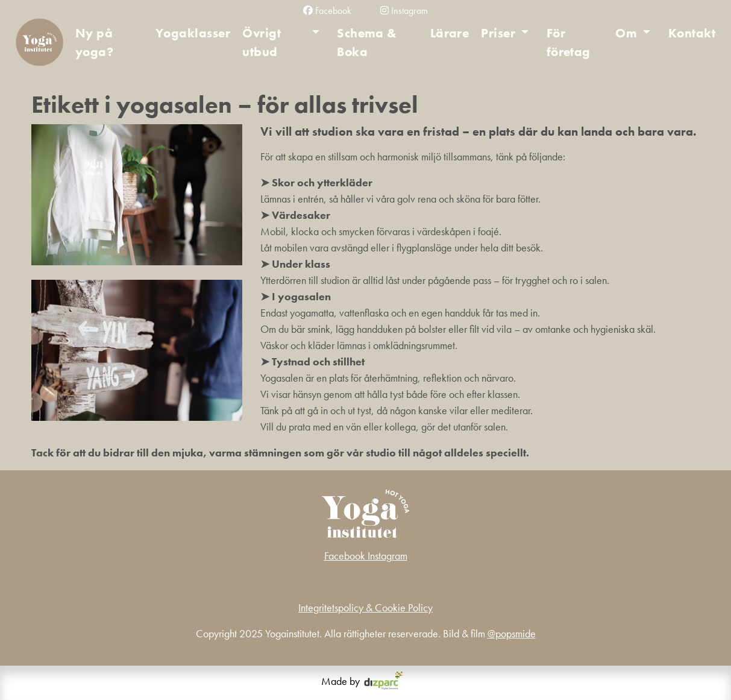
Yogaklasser (193, 33)
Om (626, 33)
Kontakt (692, 33)
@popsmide (512, 633)
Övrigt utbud (262, 43)
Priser (498, 33)
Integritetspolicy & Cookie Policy (365, 607)
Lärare (450, 33)
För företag (569, 43)
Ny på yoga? (94, 43)
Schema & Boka (367, 43)
